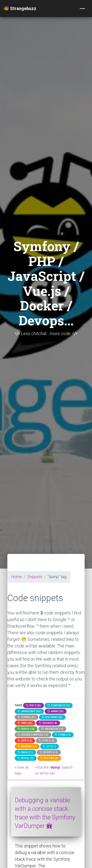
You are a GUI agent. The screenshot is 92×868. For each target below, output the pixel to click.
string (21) (26, 717)
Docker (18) (48, 723)
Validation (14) (52, 729)
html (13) (46, 741)
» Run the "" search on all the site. (54, 770)
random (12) (27, 746)
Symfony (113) (59, 705)
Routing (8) (49, 758)
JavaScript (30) (29, 711)
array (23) (56, 711)
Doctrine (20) (52, 717)
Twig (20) (25, 723)
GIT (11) (50, 746)
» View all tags (22, 770)
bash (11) (25, 752)
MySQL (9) (26, 758)
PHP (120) (33, 705)
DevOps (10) (49, 752)
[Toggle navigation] (82, 9)
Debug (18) (26, 729)
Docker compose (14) (33, 735)
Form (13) (63, 735)
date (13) (25, 741)
